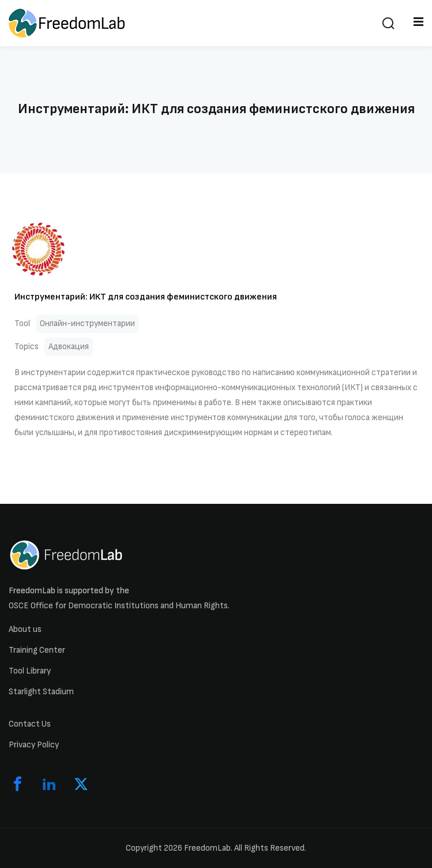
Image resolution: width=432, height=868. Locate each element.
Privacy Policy (34, 745)
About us (25, 629)
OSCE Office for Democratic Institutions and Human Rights (118, 606)
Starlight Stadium (41, 692)
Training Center (37, 650)
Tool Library (30, 671)
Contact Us (30, 724)
